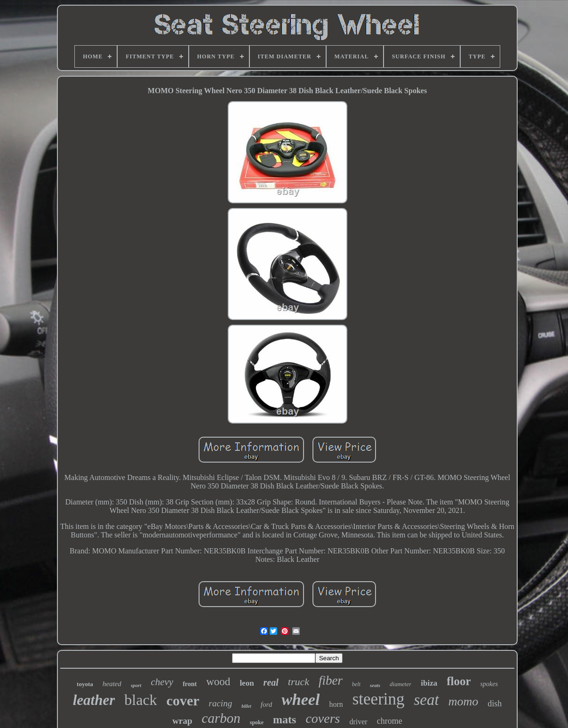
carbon (221, 718)
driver (358, 722)
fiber (331, 680)
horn (336, 704)
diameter (400, 684)
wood (218, 682)
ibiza (429, 683)
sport (136, 685)
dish (495, 704)
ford (266, 704)
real (271, 682)
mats (284, 720)
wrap (182, 721)
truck (299, 682)
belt (356, 684)
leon (247, 683)
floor (459, 681)
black (140, 700)
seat (427, 700)
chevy (162, 682)
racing (221, 703)
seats (375, 685)
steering (379, 699)
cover (183, 700)
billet (246, 706)
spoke (257, 722)
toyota (85, 684)
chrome (390, 721)
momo (464, 701)
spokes (489, 684)
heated (112, 684)
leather (94, 700)
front (190, 684)
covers (323, 718)
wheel (300, 700)
